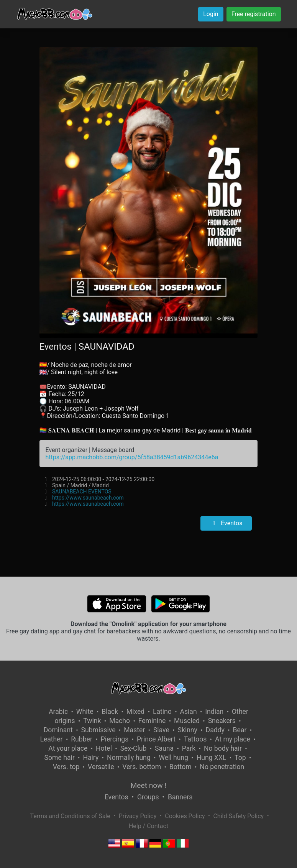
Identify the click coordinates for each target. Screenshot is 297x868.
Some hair (60, 758)
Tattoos (195, 739)
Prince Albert (156, 739)
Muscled (187, 721)
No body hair (223, 748)
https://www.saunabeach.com (88, 498)
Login (211, 14)
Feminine (152, 721)
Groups (148, 797)
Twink (92, 721)
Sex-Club (134, 748)
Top (240, 758)
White (85, 712)
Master (134, 730)
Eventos (226, 523)
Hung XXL (212, 758)
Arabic (58, 712)
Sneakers (222, 721)
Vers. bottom (142, 767)
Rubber (82, 739)
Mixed (135, 712)
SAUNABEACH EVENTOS (82, 492)
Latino (162, 712)
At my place (233, 739)
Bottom (180, 767)
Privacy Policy (138, 816)
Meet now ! (149, 785)
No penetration (222, 767)
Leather (51, 739)
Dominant (58, 730)
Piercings (115, 739)
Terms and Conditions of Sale (70, 816)
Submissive (98, 730)
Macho (120, 721)
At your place (68, 748)
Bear (240, 730)
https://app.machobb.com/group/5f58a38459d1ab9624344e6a (132, 457)
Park (189, 748)
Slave (161, 730)
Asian (189, 712)
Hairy (91, 758)
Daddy (215, 730)
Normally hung (129, 758)
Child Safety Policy (238, 816)
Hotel (104, 748)
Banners (180, 797)
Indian (214, 712)
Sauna (164, 748)
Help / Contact (148, 826)
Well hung (173, 758)
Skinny (188, 730)
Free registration (254, 14)
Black (110, 712)
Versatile (101, 767)
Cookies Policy (185, 816)
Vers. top (66, 767)
